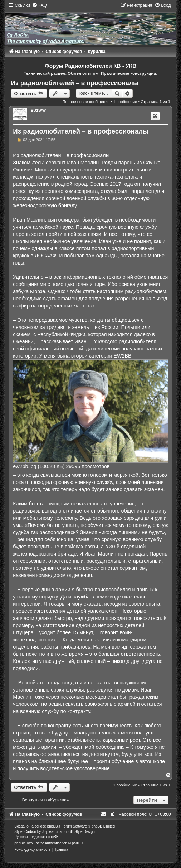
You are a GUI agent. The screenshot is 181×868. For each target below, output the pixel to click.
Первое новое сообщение (86, 102)
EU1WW (38, 110)
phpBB (53, 826)
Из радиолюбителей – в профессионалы (75, 83)
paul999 (78, 843)
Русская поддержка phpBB (36, 837)
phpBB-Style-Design (79, 832)
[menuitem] (39, 5)
